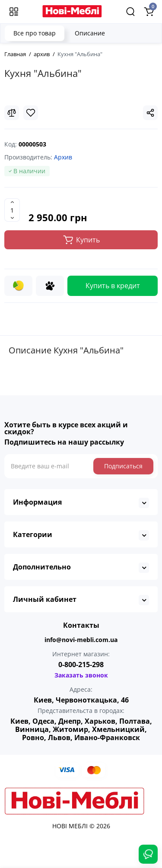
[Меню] (14, 12)
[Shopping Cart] (149, 12)
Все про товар (35, 33)
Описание (90, 33)
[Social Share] (150, 113)
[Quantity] (12, 210)
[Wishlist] (31, 113)
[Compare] (12, 113)
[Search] (130, 12)
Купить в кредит (113, 286)
